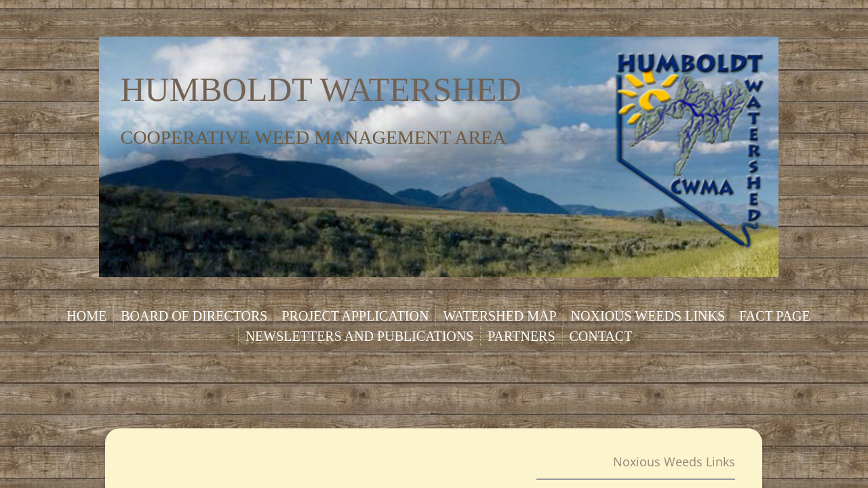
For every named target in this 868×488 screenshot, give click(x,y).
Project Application (356, 316)
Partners (521, 336)
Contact (601, 336)
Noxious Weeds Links (648, 316)
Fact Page (775, 316)
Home (86, 316)
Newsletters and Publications (360, 336)
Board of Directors (194, 316)
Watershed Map (499, 316)
